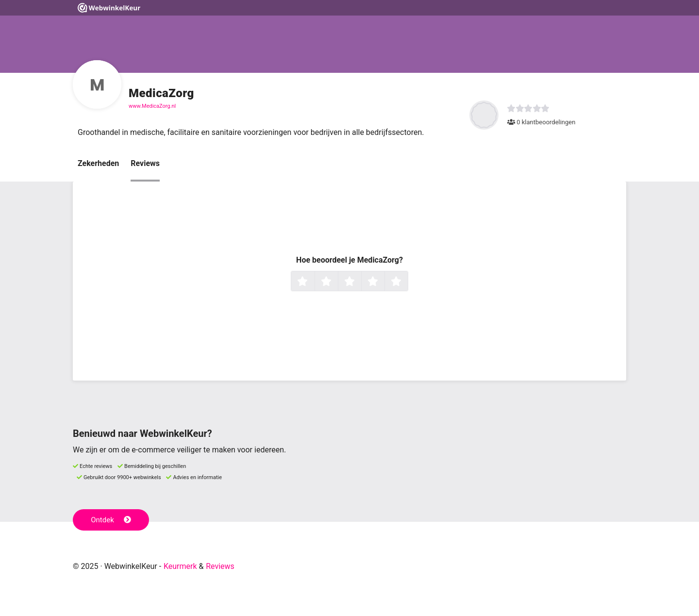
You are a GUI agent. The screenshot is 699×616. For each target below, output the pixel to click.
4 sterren (383, 282)
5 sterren (407, 282)
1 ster (313, 282)
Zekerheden (98, 163)
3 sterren (360, 282)
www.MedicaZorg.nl (152, 106)
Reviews (145, 163)
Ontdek (111, 520)
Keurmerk (180, 566)
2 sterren (337, 282)
